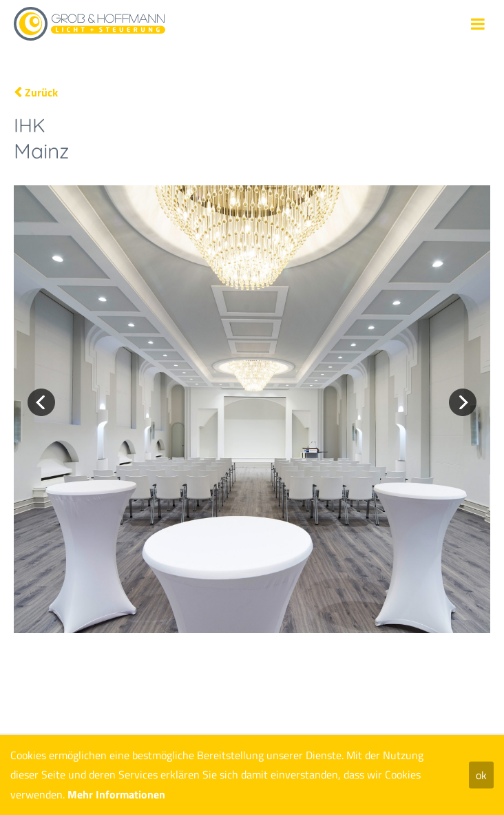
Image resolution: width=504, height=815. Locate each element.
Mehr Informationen (116, 794)
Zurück (41, 92)
